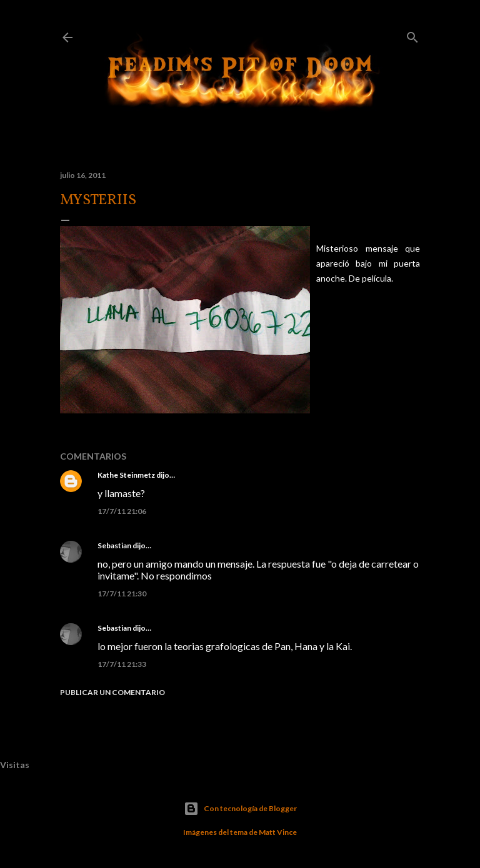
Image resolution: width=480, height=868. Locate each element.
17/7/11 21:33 (122, 664)
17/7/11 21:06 (122, 511)
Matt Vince (278, 832)
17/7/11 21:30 (122, 594)
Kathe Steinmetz (126, 475)
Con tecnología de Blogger (240, 809)
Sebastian (114, 545)
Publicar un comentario (112, 692)
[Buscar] (412, 35)
